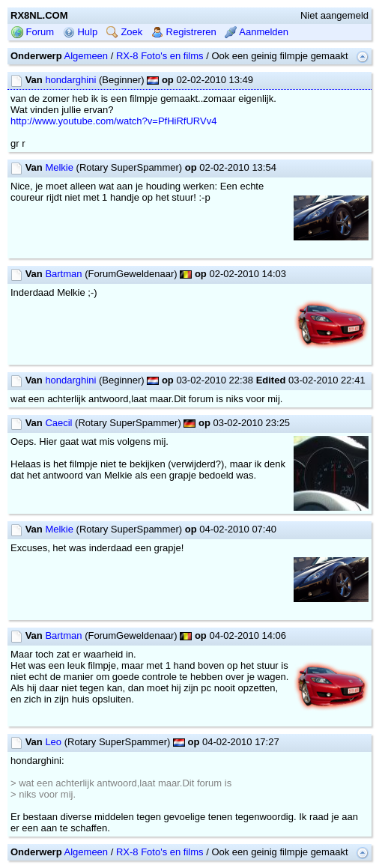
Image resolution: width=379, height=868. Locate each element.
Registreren (184, 32)
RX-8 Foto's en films (160, 56)
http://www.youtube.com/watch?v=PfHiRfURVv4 (113, 121)
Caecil (58, 423)
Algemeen (87, 56)
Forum (33, 32)
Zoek (125, 32)
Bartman (63, 274)
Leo (53, 742)
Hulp (80, 32)
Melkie (59, 167)
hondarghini (70, 80)
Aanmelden (257, 32)
